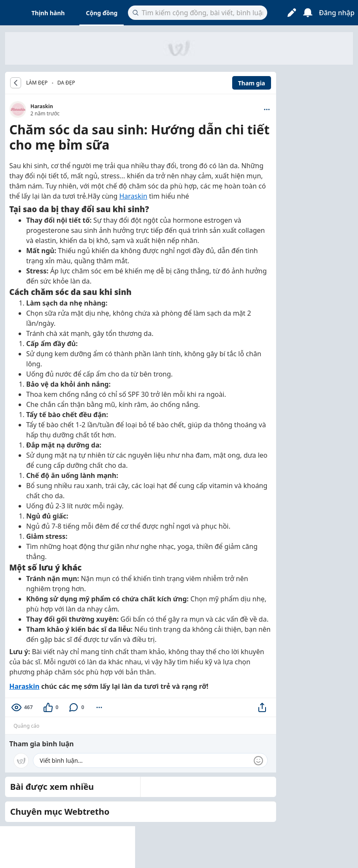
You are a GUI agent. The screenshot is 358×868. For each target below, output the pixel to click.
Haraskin (42, 106)
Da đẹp (66, 83)
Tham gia (252, 83)
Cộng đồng (102, 13)
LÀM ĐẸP (37, 83)
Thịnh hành (48, 13)
